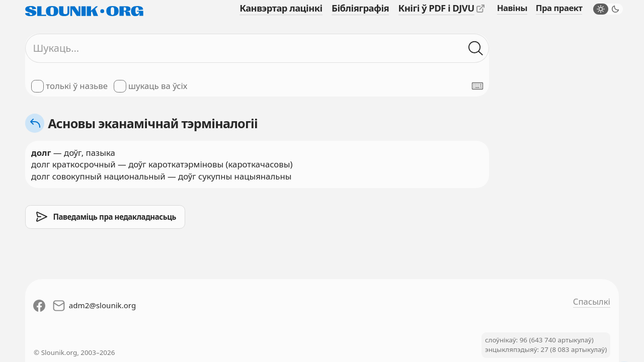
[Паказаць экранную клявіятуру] (477, 86)
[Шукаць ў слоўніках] (476, 48)
